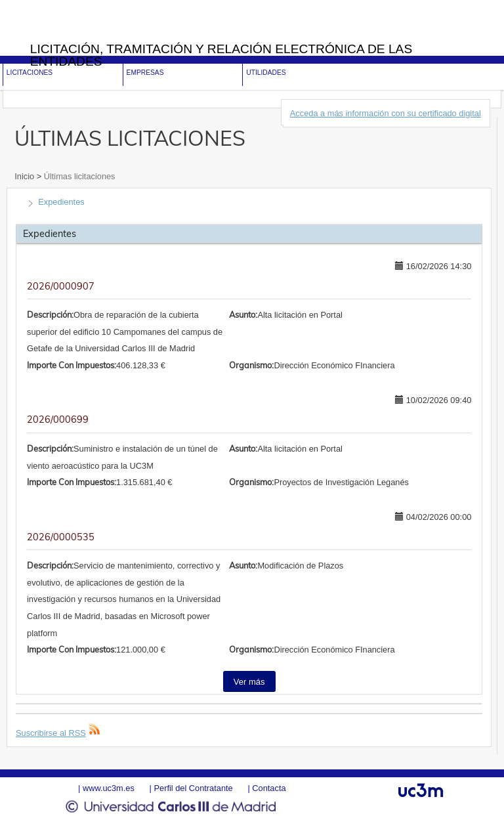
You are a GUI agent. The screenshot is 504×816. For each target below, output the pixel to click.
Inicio (25, 176)
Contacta (269, 788)
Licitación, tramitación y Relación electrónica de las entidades (221, 55)
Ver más (249, 682)
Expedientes (61, 202)
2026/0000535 (61, 537)
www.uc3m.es (109, 788)
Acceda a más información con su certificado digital (386, 113)
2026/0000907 (61, 286)
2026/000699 (58, 419)
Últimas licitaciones (78, 176)
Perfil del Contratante (193, 788)
